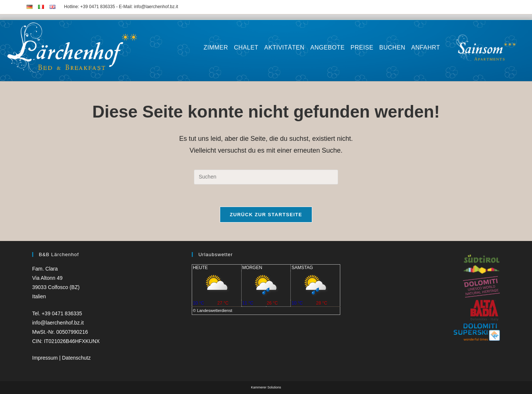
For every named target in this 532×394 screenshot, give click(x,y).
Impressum (46, 358)
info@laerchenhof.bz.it (58, 323)
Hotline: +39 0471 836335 (89, 7)
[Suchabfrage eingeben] (266, 177)
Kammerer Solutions (266, 387)
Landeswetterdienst (214, 310)
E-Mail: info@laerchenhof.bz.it (149, 7)
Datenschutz (76, 358)
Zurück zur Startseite (266, 215)
